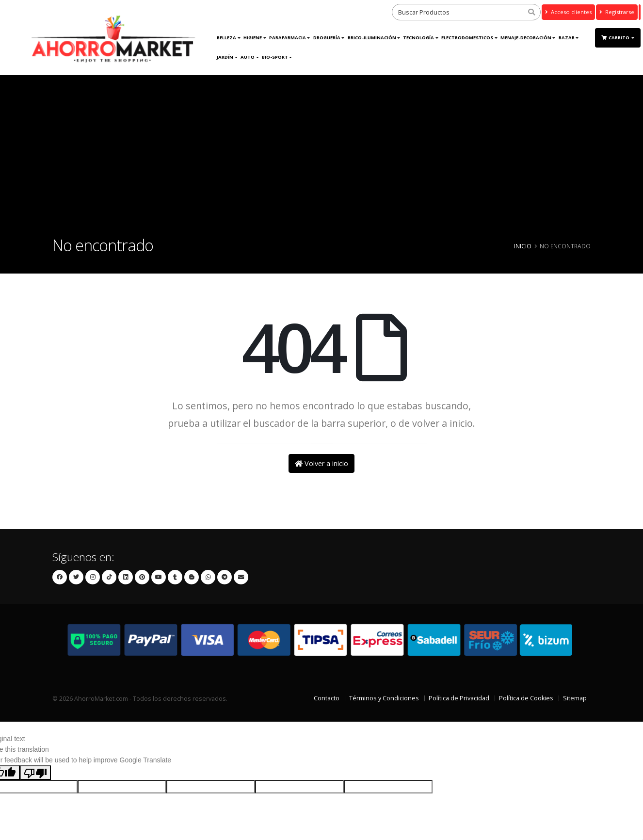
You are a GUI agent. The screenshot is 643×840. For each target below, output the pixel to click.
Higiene (253, 38)
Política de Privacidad (459, 698)
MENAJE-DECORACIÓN (526, 38)
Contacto (327, 698)
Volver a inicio (321, 463)
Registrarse (617, 12)
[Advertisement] (321, 165)
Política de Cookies (526, 698)
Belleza (226, 38)
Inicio (523, 246)
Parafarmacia (288, 38)
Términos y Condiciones (384, 698)
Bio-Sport (275, 57)
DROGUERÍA (327, 38)
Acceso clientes (568, 12)
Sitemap (575, 698)
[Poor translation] (35, 773)
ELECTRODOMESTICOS (467, 38)
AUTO (248, 57)
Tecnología (418, 38)
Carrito (616, 38)
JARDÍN (225, 57)
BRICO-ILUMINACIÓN (372, 38)
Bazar (567, 38)
